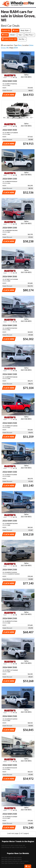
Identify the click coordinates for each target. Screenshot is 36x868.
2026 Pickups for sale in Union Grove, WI (14, 847)
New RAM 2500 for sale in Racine (12, 859)
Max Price (30, 35)
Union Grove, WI (9, 39)
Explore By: (6, 30)
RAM (5, 35)
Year (21, 35)
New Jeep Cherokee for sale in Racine (13, 863)
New (16, 30)
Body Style (25, 30)
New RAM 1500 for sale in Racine (12, 858)
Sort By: (22, 39)
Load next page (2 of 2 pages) (18, 833)
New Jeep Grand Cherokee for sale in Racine (15, 861)
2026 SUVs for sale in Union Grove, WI (13, 845)
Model (13, 35)
